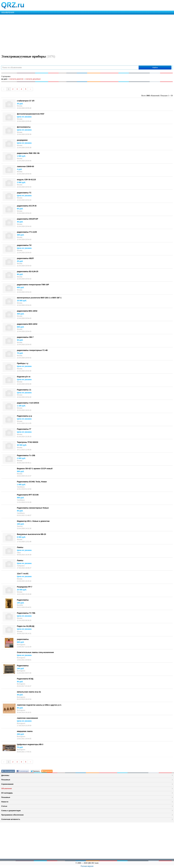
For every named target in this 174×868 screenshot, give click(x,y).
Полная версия (87, 866)
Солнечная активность (11, 819)
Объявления (7, 788)
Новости (5, 802)
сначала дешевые (33, 79)
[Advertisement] (78, 34)
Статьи (4, 806)
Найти (155, 68)
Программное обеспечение (12, 815)
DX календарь (7, 793)
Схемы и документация (11, 811)
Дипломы (5, 775)
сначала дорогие (16, 79)
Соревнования (7, 784)
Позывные (6, 780)
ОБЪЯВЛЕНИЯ (8, 12)
